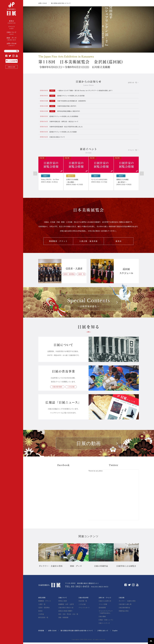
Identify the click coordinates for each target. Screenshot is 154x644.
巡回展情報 (102, 609)
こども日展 (17, 60)
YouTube (17, 56)
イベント (12, 28)
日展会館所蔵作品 (124, 609)
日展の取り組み (57, 388)
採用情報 (41, 632)
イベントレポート (84, 609)
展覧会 (12, 22)
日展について (12, 33)
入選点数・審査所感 (88, 242)
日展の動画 (102, 618)
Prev (35, 174)
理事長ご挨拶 (63, 602)
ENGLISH (12, 67)
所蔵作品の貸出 (124, 612)
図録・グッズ (12, 39)
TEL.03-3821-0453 (78, 588)
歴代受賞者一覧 (43, 619)
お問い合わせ (12, 45)
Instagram (13, 56)
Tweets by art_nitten (96, 472)
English (115, 632)
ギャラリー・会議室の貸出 (127, 602)
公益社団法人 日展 (12, 9)
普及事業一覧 (83, 602)
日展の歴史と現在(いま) (66, 609)
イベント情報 (103, 606)
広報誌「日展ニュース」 (106, 621)
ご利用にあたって (103, 632)
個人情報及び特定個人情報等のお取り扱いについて (77, 632)
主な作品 (41, 616)
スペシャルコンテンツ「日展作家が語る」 (106, 613)
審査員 (119, 242)
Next (142, 174)
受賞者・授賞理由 (69, 276)
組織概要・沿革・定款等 (66, 606)
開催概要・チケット (58, 242)
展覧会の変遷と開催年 (65, 612)
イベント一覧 (132, 151)
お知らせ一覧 (132, 83)
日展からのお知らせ (105, 602)
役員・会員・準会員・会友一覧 (68, 616)
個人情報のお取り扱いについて (61, 3)
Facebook (6, 56)
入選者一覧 (81, 276)
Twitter (10, 56)
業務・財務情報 (63, 619)
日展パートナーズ (104, 625)
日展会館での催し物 (125, 606)
